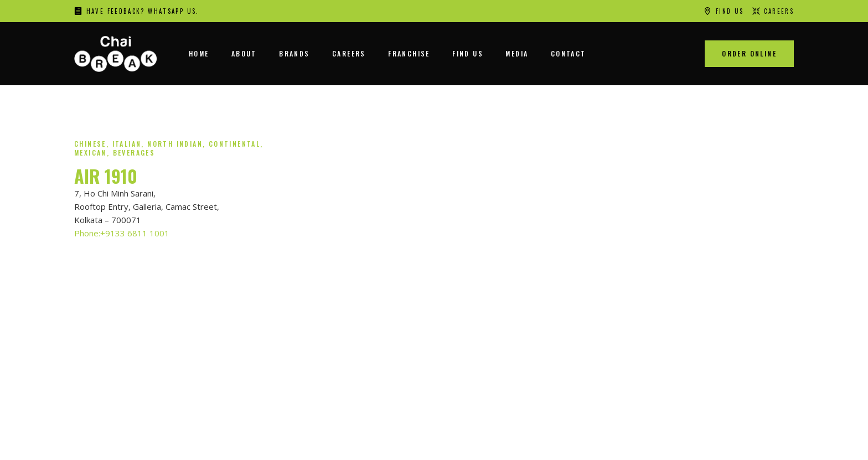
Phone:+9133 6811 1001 (122, 233)
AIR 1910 (106, 176)
